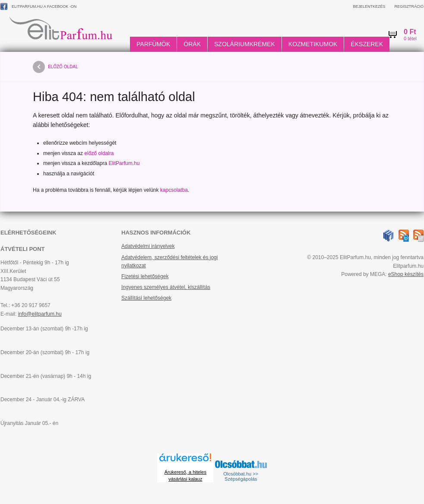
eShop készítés (406, 274)
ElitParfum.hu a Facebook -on (38, 6)
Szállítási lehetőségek (146, 298)
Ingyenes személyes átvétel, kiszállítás (166, 287)
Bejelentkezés (369, 6)
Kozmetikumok (313, 44)
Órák (192, 44)
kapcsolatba (174, 190)
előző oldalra (99, 153)
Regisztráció (409, 6)
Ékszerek (367, 44)
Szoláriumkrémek (245, 44)
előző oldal (55, 67)
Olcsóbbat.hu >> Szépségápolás (241, 476)
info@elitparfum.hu (40, 314)
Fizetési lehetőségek (145, 276)
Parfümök (153, 44)
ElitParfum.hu (124, 163)
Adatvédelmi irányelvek (148, 246)
